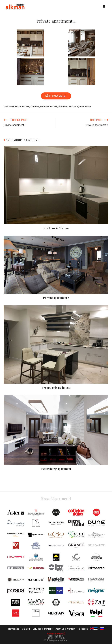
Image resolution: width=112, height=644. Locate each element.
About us (60, 629)
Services (37, 629)
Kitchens (35, 107)
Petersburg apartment (56, 469)
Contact (71, 629)
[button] (56, 96)
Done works (15, 107)
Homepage (14, 629)
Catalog (26, 629)
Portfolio (63, 107)
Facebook (83, 629)
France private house (56, 388)
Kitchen (26, 107)
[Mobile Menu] (105, 7)
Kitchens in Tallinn (56, 228)
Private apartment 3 (56, 298)
